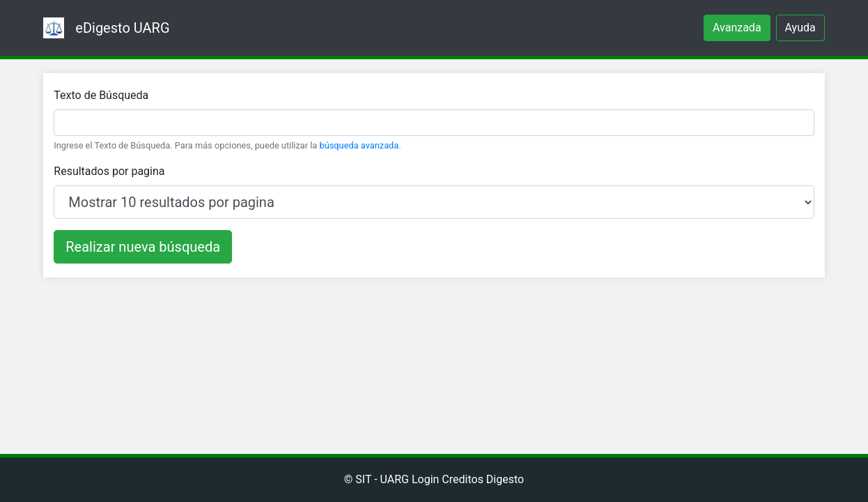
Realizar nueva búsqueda (143, 247)
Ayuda (800, 28)
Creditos (463, 479)
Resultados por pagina (109, 171)
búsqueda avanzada (359, 145)
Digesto (505, 479)
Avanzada (737, 28)
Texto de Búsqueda (101, 95)
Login (425, 479)
